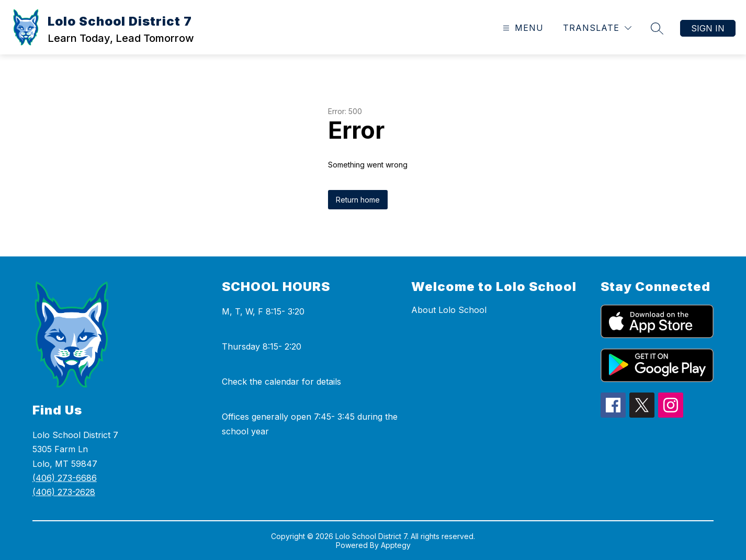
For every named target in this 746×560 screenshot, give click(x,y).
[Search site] (657, 28)
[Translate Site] (597, 28)
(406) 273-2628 (64, 492)
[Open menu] (522, 28)
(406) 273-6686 (65, 478)
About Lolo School (449, 310)
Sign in (708, 28)
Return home (358, 200)
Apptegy (396, 545)
